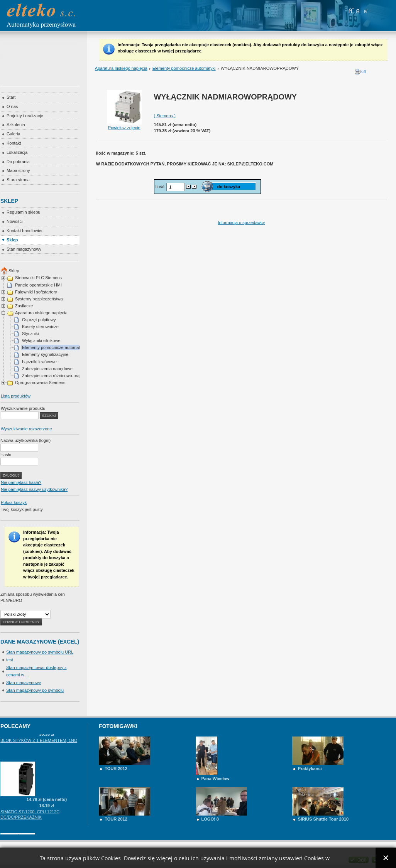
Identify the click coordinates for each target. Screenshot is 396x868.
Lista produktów (16, 396)
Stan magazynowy (24, 683)
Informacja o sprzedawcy (242, 222)
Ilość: (161, 187)
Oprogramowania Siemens (40, 383)
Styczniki (30, 334)
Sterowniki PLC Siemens (38, 278)
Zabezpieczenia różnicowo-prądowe (56, 376)
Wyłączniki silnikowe (41, 340)
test (10, 660)
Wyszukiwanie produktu (23, 408)
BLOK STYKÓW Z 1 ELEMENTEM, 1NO (39, 745)
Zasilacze (24, 306)
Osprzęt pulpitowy (39, 320)
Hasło (6, 455)
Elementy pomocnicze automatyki (184, 68)
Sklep (14, 271)
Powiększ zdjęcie (124, 125)
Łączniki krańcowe (39, 362)
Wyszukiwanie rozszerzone (26, 429)
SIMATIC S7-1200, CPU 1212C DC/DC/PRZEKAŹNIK (30, 819)
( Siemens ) (165, 116)
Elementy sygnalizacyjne (45, 354)
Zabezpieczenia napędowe (47, 369)
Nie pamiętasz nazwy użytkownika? (34, 489)
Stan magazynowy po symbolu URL (40, 652)
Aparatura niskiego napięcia (121, 68)
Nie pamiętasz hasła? (21, 482)
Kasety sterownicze (40, 327)
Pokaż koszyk (14, 502)
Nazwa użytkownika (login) (25, 440)
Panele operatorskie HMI (38, 285)
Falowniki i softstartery (36, 292)
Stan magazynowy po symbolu (35, 690)
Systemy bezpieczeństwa (39, 299)
